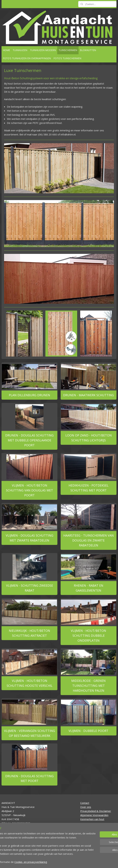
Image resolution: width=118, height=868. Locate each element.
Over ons (86, 807)
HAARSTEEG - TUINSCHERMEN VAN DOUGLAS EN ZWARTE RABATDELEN (89, 540)
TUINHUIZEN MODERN (43, 50)
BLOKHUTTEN (88, 50)
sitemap (52, 862)
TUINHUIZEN (20, 50)
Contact (85, 803)
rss (59, 862)
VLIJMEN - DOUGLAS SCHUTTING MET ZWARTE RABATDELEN (30, 538)
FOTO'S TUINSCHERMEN (67, 58)
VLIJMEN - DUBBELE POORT (88, 731)
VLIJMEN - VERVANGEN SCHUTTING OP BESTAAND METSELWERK (30, 733)
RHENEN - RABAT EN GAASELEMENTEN (89, 588)
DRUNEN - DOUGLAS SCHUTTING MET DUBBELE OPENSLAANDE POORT (29, 440)
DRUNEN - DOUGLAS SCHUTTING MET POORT (29, 778)
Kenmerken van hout (92, 819)
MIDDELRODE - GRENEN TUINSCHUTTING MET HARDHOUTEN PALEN (88, 686)
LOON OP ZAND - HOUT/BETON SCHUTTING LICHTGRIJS (89, 438)
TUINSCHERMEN (68, 50)
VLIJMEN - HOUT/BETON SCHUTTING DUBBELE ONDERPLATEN (88, 636)
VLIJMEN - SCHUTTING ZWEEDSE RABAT (30, 588)
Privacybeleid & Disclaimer (96, 811)
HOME (6, 50)
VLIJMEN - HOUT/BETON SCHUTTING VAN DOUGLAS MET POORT (29, 490)
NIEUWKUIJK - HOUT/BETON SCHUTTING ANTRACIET (29, 633)
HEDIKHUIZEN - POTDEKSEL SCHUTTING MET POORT (89, 488)
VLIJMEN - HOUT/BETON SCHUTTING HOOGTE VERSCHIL (30, 683)
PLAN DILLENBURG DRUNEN (29, 395)
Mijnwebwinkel (102, 862)
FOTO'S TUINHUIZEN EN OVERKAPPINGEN (27, 58)
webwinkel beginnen (72, 862)
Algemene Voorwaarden (94, 815)
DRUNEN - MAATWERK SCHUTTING (89, 395)
